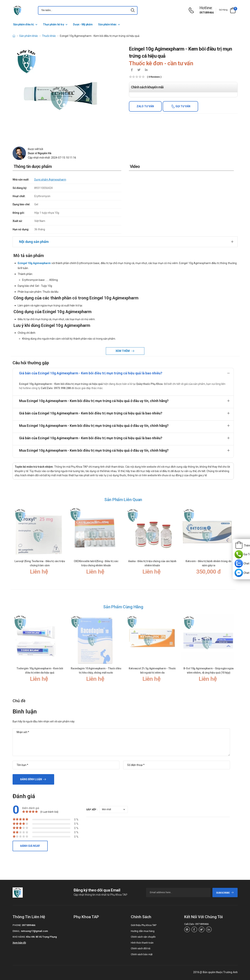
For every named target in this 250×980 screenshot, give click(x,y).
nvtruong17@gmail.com (34, 931)
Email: (16, 931)
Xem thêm (123, 351)
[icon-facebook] (132, 70)
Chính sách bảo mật (142, 954)
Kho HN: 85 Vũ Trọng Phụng (41, 937)
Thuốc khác (49, 36)
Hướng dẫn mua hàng (143, 931)
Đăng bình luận (31, 779)
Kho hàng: (19, 937)
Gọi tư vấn (183, 106)
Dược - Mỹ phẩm (83, 24)
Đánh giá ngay (30, 846)
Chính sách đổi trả (141, 948)
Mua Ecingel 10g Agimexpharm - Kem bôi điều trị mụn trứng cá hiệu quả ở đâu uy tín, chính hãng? (94, 401)
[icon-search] (133, 10)
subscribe (225, 893)
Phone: (17, 925)
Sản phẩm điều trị (24, 24)
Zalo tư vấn (145, 106)
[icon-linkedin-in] (146, 70)
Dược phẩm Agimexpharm (50, 180)
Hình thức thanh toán (142, 943)
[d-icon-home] (14, 36)
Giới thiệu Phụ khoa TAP (144, 925)
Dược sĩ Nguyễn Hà (40, 153)
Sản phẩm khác (107, 24)
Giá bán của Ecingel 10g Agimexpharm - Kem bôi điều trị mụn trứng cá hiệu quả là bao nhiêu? (91, 373)
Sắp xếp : (92, 810)
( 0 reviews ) (154, 77)
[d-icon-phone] (192, 10)
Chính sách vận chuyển (143, 937)
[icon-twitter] (139, 70)
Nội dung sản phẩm (34, 242)
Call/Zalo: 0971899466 (196, 924)
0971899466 (207, 13)
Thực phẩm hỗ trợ (53, 24)
